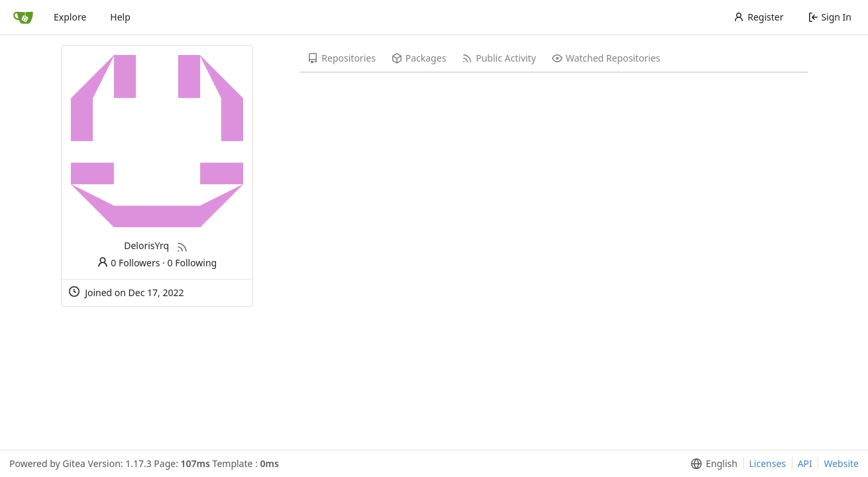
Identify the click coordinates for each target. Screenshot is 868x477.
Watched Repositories (606, 58)
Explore (70, 17)
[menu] (711, 464)
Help (120, 17)
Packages (419, 58)
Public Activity (499, 58)
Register (758, 17)
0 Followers (129, 263)
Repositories (341, 58)
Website (841, 463)
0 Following (192, 263)
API (805, 463)
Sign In (830, 17)
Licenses (768, 463)
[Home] (23, 17)
